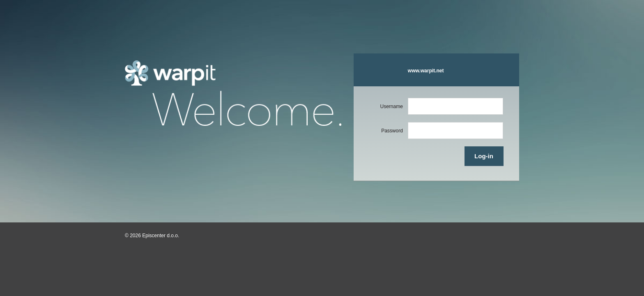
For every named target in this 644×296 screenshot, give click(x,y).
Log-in (484, 156)
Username (391, 106)
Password (392, 131)
